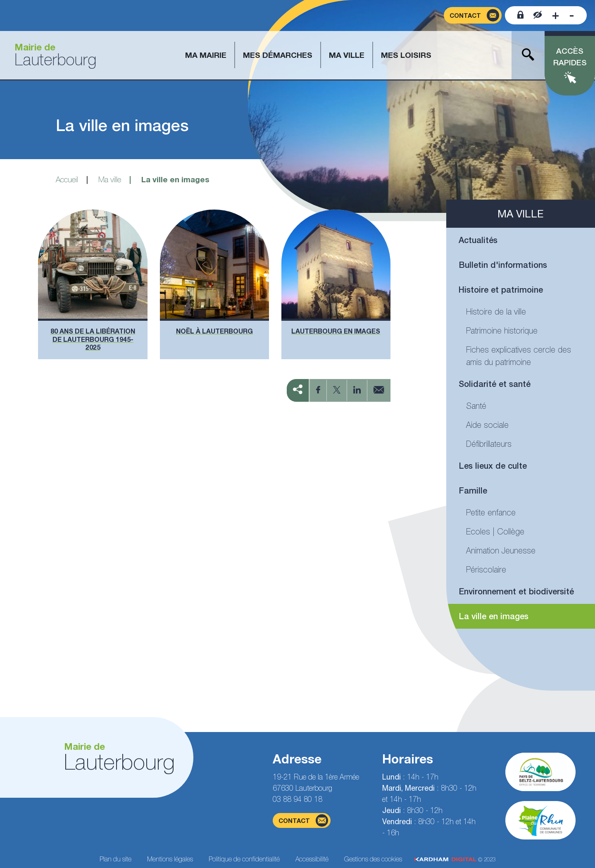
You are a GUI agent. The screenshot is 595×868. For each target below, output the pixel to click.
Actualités (478, 240)
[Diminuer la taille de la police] (572, 15)
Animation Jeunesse (501, 550)
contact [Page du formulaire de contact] (303, 820)
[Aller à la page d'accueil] (52, 55)
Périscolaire (486, 569)
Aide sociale (487, 425)
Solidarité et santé (495, 384)
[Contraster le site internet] (538, 15)
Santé (476, 406)
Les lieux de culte (493, 466)
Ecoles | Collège (495, 531)
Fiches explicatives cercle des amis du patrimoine (519, 356)
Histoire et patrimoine (501, 290)
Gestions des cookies (373, 859)
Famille (473, 490)
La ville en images (494, 616)
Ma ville (110, 179)
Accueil (67, 179)
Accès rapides (570, 57)
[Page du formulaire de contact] (473, 15)
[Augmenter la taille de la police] (556, 15)
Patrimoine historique (502, 330)
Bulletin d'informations (503, 265)
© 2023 (455, 860)
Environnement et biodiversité (516, 591)
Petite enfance (491, 512)
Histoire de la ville (496, 311)
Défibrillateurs (489, 444)
